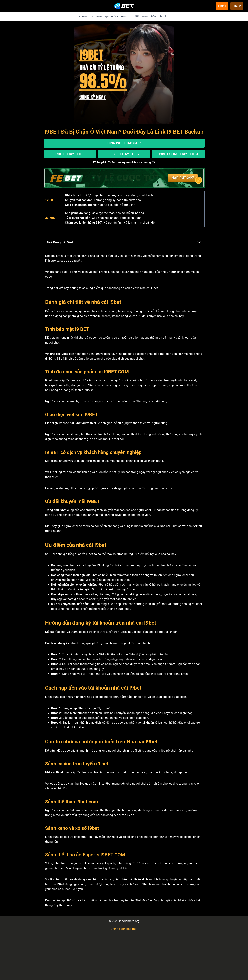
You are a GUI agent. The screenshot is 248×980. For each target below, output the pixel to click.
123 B (49, 200)
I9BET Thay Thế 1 (70, 153)
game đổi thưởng (117, 16)
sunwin (84, 16)
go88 (135, 16)
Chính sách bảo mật (124, 928)
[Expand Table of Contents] (199, 242)
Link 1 (222, 6)
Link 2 (237, 6)
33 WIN (50, 217)
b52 (154, 16)
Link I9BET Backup (124, 143)
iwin (145, 16)
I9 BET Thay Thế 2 (124, 153)
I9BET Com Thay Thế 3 (178, 153)
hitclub (165, 16)
